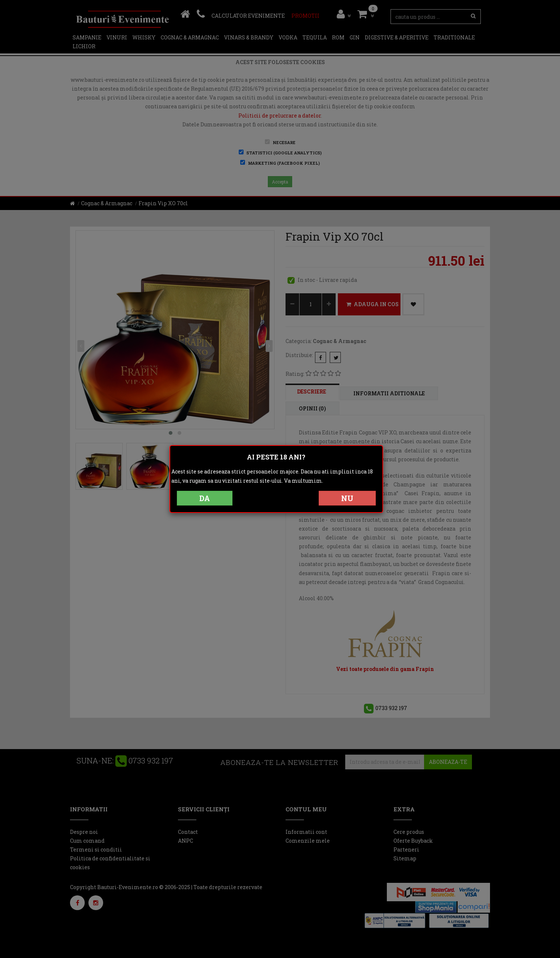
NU (347, 498)
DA (205, 498)
